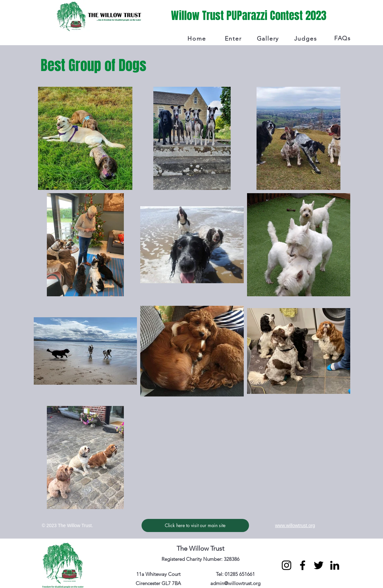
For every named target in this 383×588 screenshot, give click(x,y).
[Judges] (306, 39)
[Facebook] (303, 565)
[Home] (198, 39)
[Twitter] (319, 565)
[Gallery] (269, 39)
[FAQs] (343, 38)
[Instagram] (287, 565)
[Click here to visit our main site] (195, 525)
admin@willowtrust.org (235, 583)
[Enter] (234, 39)
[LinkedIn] (335, 565)
